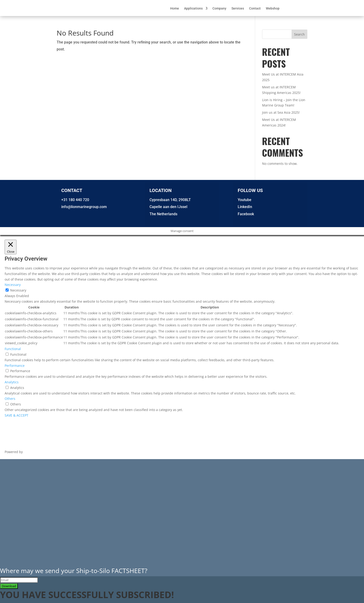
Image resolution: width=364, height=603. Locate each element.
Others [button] (10, 399)
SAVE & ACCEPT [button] (16, 415)
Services (238, 8)
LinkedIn (245, 207)
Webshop (273, 8)
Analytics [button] (12, 382)
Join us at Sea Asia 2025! (281, 112)
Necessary (18, 290)
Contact (255, 8)
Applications (193, 8)
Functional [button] (13, 349)
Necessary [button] (13, 285)
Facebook (246, 214)
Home (175, 8)
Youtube (245, 200)
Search (299, 34)
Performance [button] (15, 366)
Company (219, 8)
